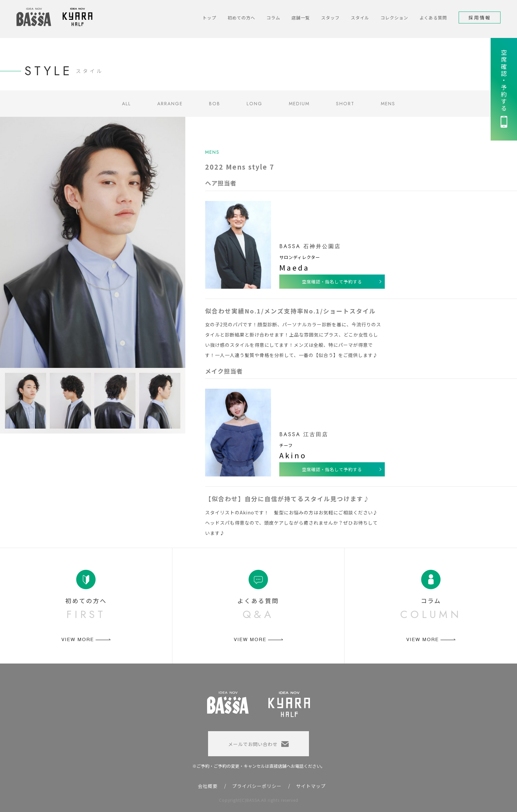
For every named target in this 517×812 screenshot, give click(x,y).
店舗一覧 (301, 18)
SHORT (345, 104)
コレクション (394, 18)
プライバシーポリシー (257, 786)
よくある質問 (433, 18)
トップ (209, 18)
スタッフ (330, 18)
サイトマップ (311, 786)
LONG (255, 104)
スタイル (360, 18)
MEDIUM (299, 104)
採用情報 (480, 17)
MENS (388, 104)
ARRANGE (170, 104)
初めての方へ (241, 18)
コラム (273, 18)
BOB (215, 104)
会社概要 (208, 786)
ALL (126, 104)
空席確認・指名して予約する (332, 282)
